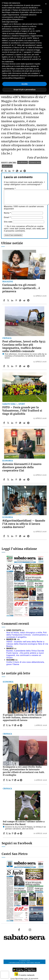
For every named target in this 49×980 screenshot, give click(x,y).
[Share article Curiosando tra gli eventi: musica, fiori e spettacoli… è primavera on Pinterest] (16, 300)
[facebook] (2, 171)
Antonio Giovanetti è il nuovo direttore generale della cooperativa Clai (22, 467)
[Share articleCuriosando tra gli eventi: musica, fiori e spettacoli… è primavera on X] (8, 300)
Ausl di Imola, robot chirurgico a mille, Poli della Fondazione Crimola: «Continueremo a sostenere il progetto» (27, 635)
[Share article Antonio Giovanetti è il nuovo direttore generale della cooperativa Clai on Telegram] (29, 480)
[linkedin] (10, 171)
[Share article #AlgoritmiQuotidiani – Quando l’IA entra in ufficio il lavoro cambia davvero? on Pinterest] (16, 536)
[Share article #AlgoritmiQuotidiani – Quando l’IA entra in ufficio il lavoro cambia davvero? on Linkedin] (12, 536)
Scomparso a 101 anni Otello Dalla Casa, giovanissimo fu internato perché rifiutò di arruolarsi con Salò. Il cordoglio (24, 771)
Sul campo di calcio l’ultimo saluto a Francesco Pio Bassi (24, 823)
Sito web (8, 222)
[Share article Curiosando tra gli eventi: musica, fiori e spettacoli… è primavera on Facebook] (4, 300)
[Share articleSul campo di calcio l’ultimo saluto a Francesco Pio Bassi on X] (7, 833)
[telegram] (25, 171)
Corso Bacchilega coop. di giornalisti (24, 979)
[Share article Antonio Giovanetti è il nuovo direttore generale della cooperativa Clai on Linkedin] (12, 480)
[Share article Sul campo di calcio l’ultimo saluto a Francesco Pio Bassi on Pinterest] (13, 833)
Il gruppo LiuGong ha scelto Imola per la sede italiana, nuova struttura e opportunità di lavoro (25, 718)
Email (7, 217)
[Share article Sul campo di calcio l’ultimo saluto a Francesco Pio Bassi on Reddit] (19, 833)
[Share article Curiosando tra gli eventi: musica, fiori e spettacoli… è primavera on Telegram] (29, 300)
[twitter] (6, 171)
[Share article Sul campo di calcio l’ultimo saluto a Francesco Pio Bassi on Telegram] (21, 833)
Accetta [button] (24, 84)
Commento (10, 189)
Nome (7, 213)
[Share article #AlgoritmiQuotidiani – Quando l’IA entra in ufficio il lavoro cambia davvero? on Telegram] (29, 536)
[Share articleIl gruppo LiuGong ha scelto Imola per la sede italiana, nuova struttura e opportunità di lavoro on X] (7, 725)
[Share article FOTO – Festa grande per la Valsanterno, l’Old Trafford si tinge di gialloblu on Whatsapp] (21, 423)
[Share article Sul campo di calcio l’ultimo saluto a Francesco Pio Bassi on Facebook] (4, 833)
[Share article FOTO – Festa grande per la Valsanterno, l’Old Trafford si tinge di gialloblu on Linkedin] (12, 423)
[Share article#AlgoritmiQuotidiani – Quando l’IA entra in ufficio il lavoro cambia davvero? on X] (8, 536)
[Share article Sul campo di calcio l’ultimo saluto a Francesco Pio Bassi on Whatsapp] (16, 833)
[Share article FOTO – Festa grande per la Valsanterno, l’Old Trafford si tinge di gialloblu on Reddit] (25, 423)
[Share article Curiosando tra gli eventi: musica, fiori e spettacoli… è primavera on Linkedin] (12, 300)
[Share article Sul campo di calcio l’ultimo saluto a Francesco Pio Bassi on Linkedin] (10, 833)
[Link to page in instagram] (30, 930)
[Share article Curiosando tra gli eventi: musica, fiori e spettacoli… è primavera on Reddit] (25, 300)
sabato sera (7, 166)
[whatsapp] (17, 171)
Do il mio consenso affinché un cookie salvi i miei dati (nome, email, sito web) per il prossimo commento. (24, 229)
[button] (46, 4)
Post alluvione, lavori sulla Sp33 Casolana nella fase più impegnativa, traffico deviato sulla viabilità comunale (24, 346)
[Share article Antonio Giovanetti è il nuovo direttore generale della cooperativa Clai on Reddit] (25, 480)
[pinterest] (13, 171)
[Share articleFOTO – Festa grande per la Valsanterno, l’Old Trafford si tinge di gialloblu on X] (8, 423)
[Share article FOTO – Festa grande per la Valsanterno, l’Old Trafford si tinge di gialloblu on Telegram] (29, 423)
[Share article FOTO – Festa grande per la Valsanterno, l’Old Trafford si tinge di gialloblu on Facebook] (4, 423)
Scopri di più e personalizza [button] (24, 90)
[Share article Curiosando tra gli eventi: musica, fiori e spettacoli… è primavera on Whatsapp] (21, 300)
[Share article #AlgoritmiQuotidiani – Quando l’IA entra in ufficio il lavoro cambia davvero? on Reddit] (25, 536)
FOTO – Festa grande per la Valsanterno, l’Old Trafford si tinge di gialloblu (22, 411)
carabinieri (23, 162)
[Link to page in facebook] (19, 930)
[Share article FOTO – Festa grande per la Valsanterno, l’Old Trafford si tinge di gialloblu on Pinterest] (16, 423)
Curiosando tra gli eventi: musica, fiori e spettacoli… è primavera (21, 288)
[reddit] (21, 171)
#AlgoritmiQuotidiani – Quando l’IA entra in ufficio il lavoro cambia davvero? (24, 524)
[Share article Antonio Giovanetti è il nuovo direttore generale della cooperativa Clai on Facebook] (4, 480)
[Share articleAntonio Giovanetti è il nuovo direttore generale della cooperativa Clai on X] (8, 480)
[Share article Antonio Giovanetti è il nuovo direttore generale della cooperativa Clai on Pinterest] (16, 480)
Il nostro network (24, 975)
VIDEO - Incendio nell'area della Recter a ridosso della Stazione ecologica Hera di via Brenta (27, 644)
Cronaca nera (35, 162)
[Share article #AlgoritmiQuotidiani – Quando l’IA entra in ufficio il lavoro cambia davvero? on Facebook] (4, 536)
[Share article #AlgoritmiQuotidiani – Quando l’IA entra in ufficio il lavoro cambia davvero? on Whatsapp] (21, 536)
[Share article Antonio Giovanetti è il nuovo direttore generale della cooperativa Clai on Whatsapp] (21, 480)
